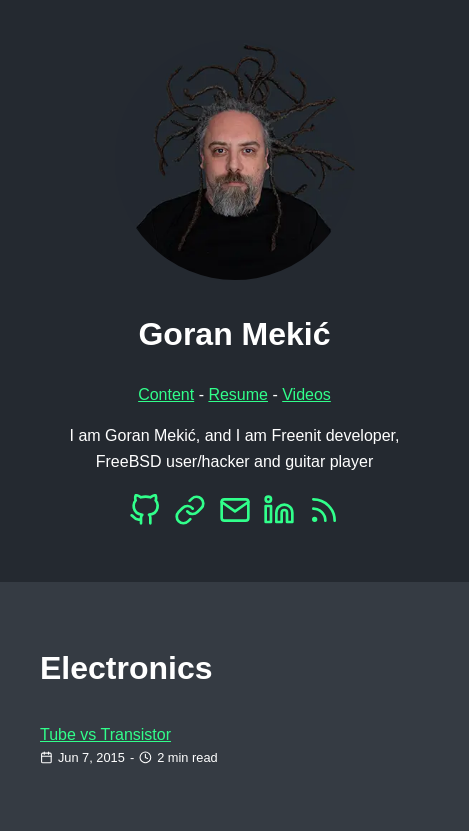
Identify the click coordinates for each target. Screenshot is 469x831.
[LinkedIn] (279, 515)
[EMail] (235, 515)
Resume (238, 394)
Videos (306, 394)
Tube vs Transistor (105, 734)
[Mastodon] (190, 515)
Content (166, 394)
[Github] (145, 515)
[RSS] (324, 515)
